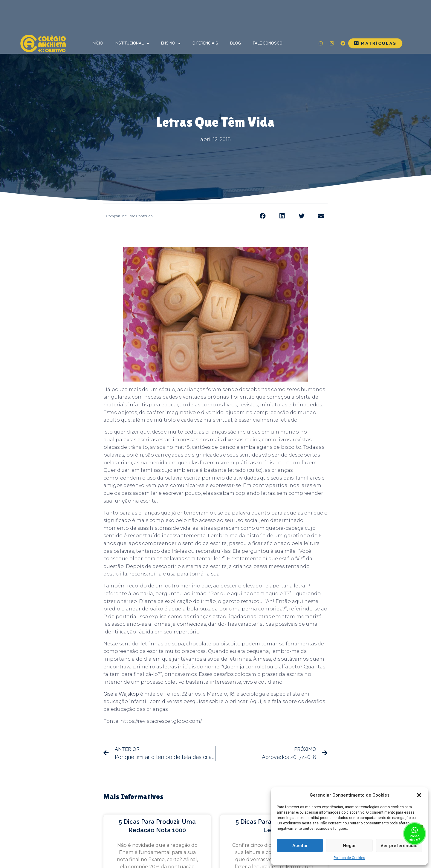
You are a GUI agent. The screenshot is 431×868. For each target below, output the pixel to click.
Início (97, 43)
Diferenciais (205, 43)
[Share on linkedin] (282, 216)
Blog (236, 43)
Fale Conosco (268, 43)
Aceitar (300, 846)
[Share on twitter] (301, 216)
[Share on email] (321, 216)
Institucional (132, 43)
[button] (419, 795)
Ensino (171, 43)
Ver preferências (399, 846)
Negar (349, 846)
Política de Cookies (349, 858)
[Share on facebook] (263, 216)
